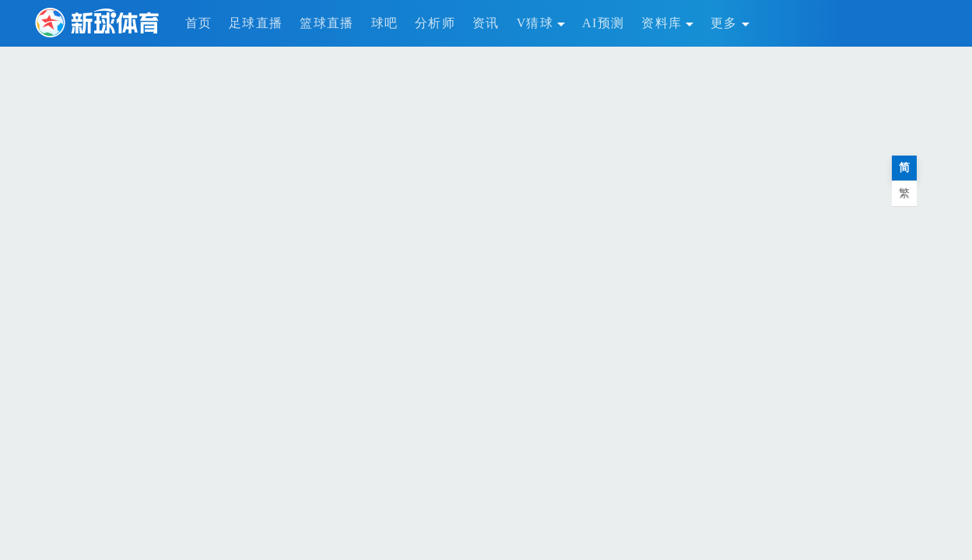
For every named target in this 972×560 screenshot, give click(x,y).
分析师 (435, 23)
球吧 (385, 23)
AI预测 (603, 23)
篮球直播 (326, 23)
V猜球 (541, 23)
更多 (730, 23)
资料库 (667, 23)
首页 (199, 23)
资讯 (486, 23)
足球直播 (256, 23)
